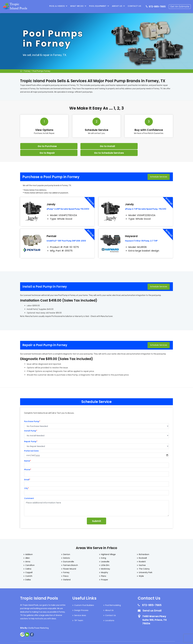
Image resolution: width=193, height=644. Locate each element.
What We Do (77, 6)
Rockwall (143, 551)
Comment (29, 491)
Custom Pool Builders (84, 598)
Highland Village (108, 547)
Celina (28, 562)
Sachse (142, 558)
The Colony (144, 562)
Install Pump (31, 424)
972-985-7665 (157, 6)
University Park (146, 565)
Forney (27, 71)
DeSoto (67, 551)
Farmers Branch (70, 558)
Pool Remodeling (113, 598)
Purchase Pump (32, 414)
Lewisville (105, 555)
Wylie (141, 569)
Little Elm (105, 558)
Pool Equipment (98, 6)
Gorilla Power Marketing (39, 621)
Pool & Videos (57, 6)
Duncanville (69, 555)
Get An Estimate (180, 6)
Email (27, 473)
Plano (104, 569)
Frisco (66, 569)
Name (27, 454)
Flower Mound (70, 562)
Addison (29, 547)
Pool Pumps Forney (41, 71)
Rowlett (142, 555)
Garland (67, 573)
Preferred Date (31, 444)
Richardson (144, 547)
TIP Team (79, 613)
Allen (28, 551)
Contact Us (135, 6)
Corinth (29, 569)
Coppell (29, 565)
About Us (117, 6)
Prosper (105, 573)
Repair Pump (31, 435)
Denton (67, 547)
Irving (104, 551)
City (26, 481)
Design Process (81, 603)
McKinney (106, 562)
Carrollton (30, 558)
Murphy (105, 565)
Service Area (80, 608)
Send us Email (152, 604)
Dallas (28, 573)
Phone (28, 463)
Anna (28, 555)
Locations (110, 613)
